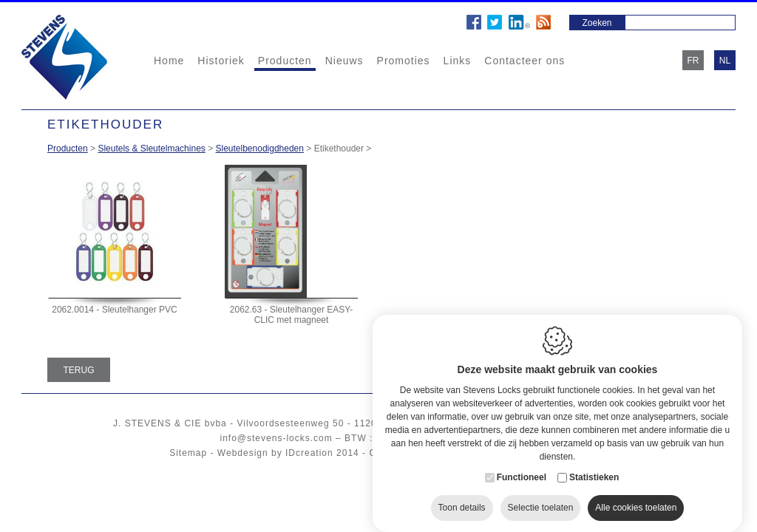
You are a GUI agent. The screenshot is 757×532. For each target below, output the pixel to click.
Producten (285, 61)
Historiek (221, 61)
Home (169, 61)
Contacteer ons (525, 61)
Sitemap (188, 453)
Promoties (404, 61)
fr (693, 61)
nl (725, 61)
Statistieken (594, 464)
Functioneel (522, 464)
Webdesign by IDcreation (275, 453)
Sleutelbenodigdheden (260, 149)
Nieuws (344, 61)
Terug (79, 370)
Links (458, 61)
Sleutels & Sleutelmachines (151, 149)
